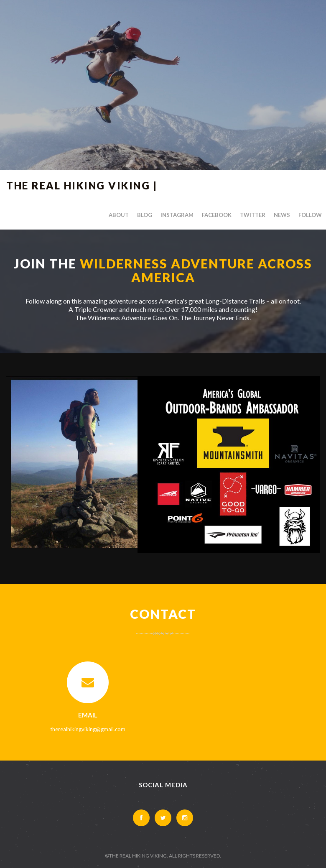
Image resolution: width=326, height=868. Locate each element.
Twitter (253, 215)
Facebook (217, 215)
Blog (145, 215)
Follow (310, 215)
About (119, 215)
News (282, 215)
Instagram (177, 215)
